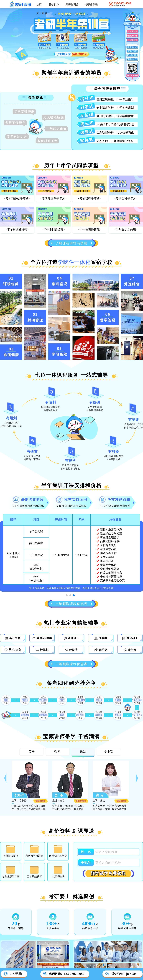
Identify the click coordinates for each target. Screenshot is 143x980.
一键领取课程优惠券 (71, 604)
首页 (39, 5)
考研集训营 (73, 5)
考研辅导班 (92, 5)
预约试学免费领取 (108, 874)
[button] (6, 779)
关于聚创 (42, 13)
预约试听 (41, 801)
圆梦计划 (55, 5)
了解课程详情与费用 (71, 243)
